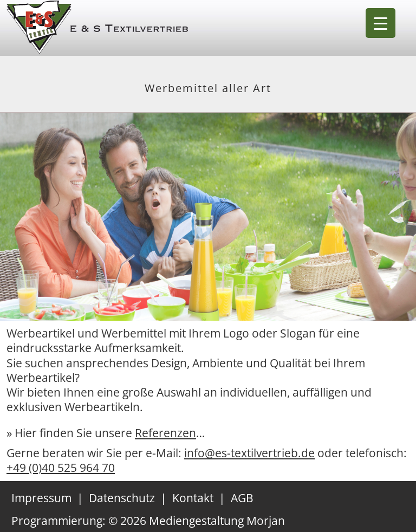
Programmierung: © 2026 (148, 521)
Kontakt (193, 498)
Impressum (41, 498)
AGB (242, 498)
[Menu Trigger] (381, 23)
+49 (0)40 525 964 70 (61, 468)
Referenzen (165, 433)
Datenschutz (122, 498)
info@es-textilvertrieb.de (249, 453)
